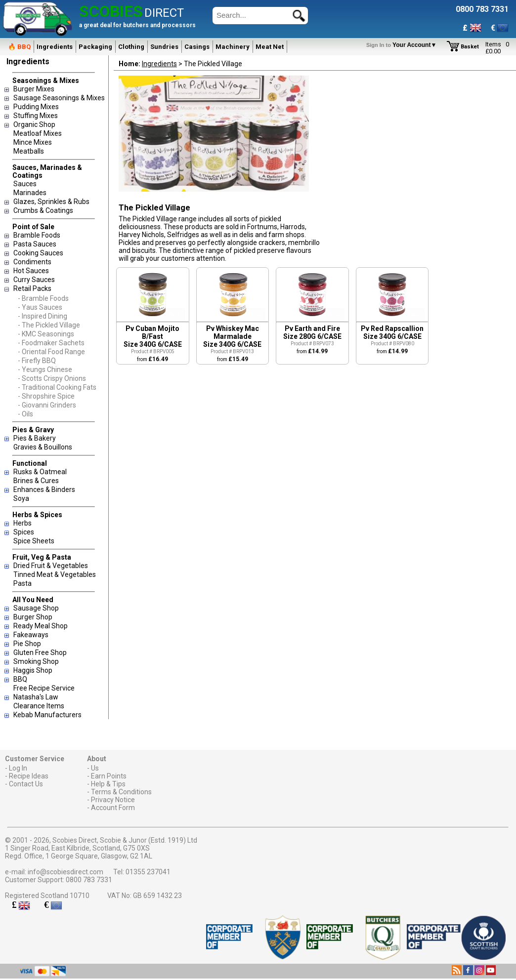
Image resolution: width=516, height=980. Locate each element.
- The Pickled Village (49, 325)
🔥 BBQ (19, 47)
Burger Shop (33, 617)
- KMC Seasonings (46, 334)
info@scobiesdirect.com (65, 872)
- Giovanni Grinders (47, 405)
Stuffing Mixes (36, 116)
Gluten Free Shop (40, 653)
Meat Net (270, 47)
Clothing (131, 47)
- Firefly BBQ (37, 361)
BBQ (20, 679)
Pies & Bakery (35, 438)
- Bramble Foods (43, 298)
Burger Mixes (34, 89)
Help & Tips (108, 784)
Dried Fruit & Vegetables (51, 566)
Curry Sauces (34, 280)
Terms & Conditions (121, 792)
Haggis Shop (33, 670)
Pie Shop (27, 644)
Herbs (22, 523)
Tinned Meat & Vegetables (55, 574)
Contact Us (26, 784)
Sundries (164, 47)
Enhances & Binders (44, 490)
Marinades (30, 193)
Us (95, 768)
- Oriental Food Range (51, 352)
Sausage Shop (36, 608)
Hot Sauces (31, 271)
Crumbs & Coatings (43, 210)
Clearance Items (39, 706)
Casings (197, 47)
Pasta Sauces (35, 244)
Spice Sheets (34, 541)
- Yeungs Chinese (45, 369)
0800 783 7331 (89, 880)
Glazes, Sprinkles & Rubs (51, 202)
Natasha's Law (36, 697)
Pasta (22, 583)
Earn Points (109, 776)
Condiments (32, 262)
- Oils (25, 414)
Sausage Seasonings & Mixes (59, 98)
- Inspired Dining (43, 316)
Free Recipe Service (44, 688)
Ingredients (55, 47)
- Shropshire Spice (46, 396)
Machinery (233, 47)
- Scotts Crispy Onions (52, 378)
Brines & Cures (36, 481)
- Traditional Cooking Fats (57, 387)
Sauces (25, 184)
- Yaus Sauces (40, 307)
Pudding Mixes (36, 107)
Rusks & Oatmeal (40, 472)
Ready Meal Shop (41, 626)
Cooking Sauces (38, 253)
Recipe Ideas (29, 776)
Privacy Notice (113, 800)
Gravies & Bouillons (43, 447)
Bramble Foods (37, 235)
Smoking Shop (36, 661)
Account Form (113, 808)
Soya (21, 498)
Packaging (95, 47)
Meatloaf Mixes (38, 133)
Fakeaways (31, 635)
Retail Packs (32, 288)
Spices (24, 532)
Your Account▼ (403, 45)
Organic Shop (34, 124)
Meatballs (29, 151)
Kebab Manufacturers (47, 715)
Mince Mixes (33, 142)
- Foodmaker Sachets (51, 343)
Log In (18, 768)
